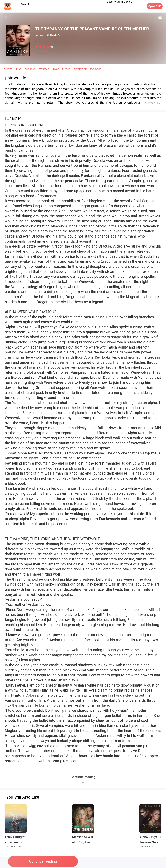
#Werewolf (81, 69)
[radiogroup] (44, 47)
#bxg (19, 69)
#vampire (96, 69)
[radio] (37, 47)
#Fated (67, 69)
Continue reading (43, 861)
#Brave (8, 69)
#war (56, 69)
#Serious (30, 69)
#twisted (45, 69)
